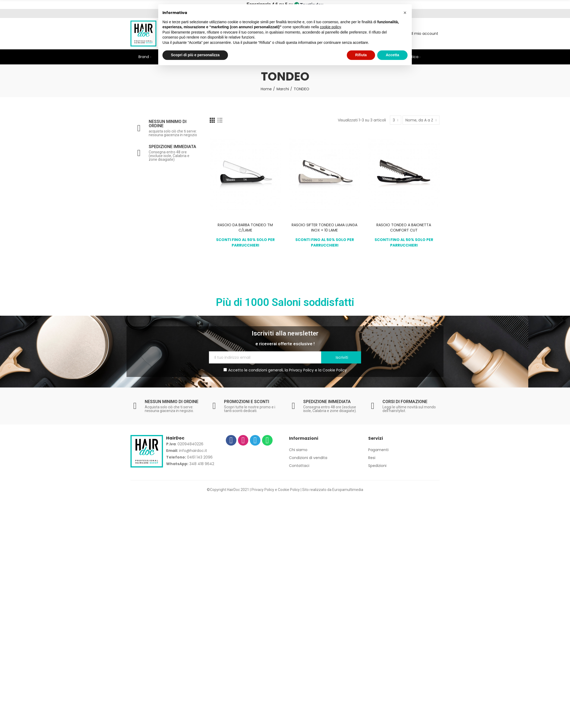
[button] (405, 13)
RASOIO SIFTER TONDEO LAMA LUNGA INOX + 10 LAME (324, 228)
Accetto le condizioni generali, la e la (285, 370)
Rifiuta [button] (361, 55)
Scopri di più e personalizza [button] (195, 55)
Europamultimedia (348, 490)
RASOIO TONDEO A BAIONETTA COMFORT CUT (404, 228)
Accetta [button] (392, 55)
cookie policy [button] (330, 27)
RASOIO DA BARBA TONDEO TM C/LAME (245, 228)
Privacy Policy (301, 370)
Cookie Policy (335, 370)
